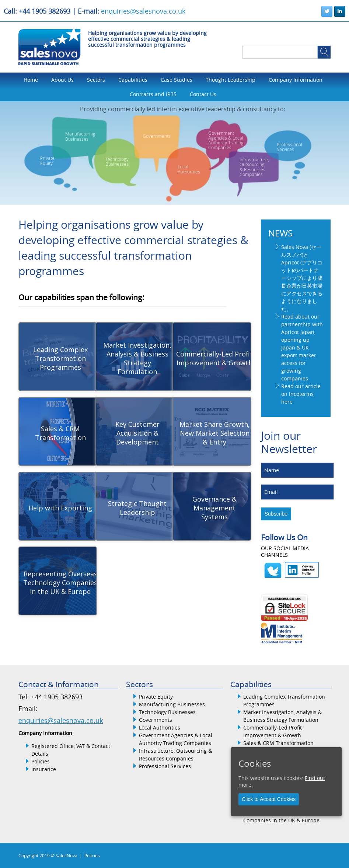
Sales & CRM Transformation (278, 743)
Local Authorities (160, 728)
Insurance (44, 769)
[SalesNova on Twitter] (327, 11)
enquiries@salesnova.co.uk (143, 11)
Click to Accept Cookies (269, 799)
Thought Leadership (231, 80)
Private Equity (156, 697)
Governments (156, 720)
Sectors (96, 80)
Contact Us (203, 94)
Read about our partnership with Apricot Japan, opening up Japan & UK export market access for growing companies (302, 347)
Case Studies (177, 80)
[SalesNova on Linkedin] (340, 11)
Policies (41, 761)
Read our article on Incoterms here (301, 394)
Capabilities (133, 80)
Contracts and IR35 (153, 94)
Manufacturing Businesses (172, 704)
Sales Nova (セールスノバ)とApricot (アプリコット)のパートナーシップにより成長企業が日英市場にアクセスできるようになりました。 (302, 278)
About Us (62, 80)
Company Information (296, 80)
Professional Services (165, 766)
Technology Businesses (167, 712)
